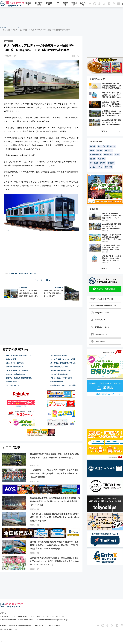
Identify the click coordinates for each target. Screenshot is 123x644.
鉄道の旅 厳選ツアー (13, 359)
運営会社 (12, 625)
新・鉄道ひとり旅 (95, 155)
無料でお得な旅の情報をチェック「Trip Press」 (18, 620)
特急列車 (92, 159)
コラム (57, 4)
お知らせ (83, 4)
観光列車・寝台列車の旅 (15, 367)
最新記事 (28, 4)
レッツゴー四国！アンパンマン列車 (63, 359)
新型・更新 (109, 167)
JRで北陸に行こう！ (13, 385)
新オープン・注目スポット (107, 146)
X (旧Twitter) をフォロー (101, 327)
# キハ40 (33, 273)
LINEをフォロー (98, 341)
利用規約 (3, 625)
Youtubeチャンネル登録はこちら (104, 306)
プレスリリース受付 (53, 625)
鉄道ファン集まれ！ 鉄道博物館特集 (19, 378)
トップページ (4, 27)
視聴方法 (74, 4)
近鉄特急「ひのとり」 (14, 382)
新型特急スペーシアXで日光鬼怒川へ (63, 385)
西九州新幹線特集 (57, 382)
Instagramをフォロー (100, 313)
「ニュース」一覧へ (41, 280)
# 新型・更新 (24, 273)
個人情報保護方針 (24, 625)
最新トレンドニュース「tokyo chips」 (15, 616)
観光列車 (92, 146)
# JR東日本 (13, 273)
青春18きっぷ (108, 155)
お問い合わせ (39, 625)
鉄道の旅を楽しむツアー (59, 367)
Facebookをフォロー (100, 334)
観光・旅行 (102, 159)
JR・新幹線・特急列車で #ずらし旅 (63, 363)
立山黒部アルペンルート (59, 355)
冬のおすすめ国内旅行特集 (16, 374)
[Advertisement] (61, 17)
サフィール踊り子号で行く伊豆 (61, 378)
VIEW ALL (105, 131)
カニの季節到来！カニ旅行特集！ (18, 370)
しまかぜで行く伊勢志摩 (59, 374)
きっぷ (117, 155)
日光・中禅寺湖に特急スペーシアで (19, 355)
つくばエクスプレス (96, 167)
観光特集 (49, 4)
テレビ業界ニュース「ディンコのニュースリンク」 (49, 616)
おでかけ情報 (39, 4)
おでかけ (111, 163)
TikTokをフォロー (99, 320)
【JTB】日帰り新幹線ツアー (60, 370)
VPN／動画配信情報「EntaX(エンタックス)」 (54, 620)
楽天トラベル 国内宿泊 (15, 363)
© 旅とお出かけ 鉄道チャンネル (9, 629)
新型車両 (99, 150)
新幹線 (92, 150)
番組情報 (65, 4)
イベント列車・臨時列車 (97, 163)
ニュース (16, 27)
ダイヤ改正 (108, 150)
